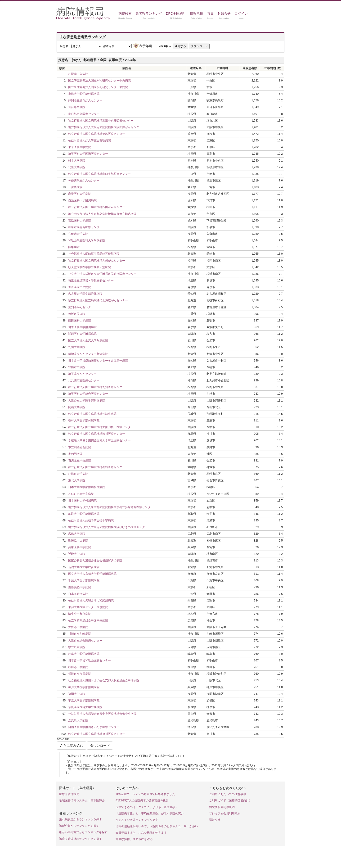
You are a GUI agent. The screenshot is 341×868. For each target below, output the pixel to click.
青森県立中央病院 (80, 287)
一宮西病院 (75, 187)
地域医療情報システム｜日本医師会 (82, 800)
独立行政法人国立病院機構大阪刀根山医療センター (101, 427)
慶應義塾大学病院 (80, 587)
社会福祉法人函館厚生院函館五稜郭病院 (94, 254)
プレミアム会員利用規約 (225, 814)
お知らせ (224, 14)
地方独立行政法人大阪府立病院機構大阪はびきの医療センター (108, 527)
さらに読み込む (72, 746)
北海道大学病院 (78, 474)
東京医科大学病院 (80, 147)
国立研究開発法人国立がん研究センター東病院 (98, 87)
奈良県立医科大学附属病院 (85, 707)
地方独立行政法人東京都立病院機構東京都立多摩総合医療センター (111, 507)
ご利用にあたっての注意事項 (228, 794)
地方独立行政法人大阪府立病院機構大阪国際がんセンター (105, 127)
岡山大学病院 (77, 407)
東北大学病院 (77, 480)
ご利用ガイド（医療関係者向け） (230, 800)
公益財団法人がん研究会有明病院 (90, 140)
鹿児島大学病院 (78, 720)
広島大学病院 (77, 534)
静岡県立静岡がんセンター (85, 100)
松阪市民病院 (77, 314)
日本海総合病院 (78, 594)
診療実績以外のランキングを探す (81, 839)
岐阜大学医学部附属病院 (84, 654)
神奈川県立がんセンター (84, 181)
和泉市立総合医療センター (85, 227)
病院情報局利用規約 (222, 807)
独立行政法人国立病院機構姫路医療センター (97, 134)
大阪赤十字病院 (78, 627)
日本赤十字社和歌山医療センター (90, 660)
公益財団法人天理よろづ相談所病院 (91, 601)
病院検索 (125, 14)
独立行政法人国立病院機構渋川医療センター (97, 434)
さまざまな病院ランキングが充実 (137, 820)
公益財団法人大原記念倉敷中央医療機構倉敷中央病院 (102, 714)
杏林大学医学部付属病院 (84, 420)
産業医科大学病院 (80, 194)
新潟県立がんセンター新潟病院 (88, 354)
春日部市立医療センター (84, 114)
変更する (180, 46)
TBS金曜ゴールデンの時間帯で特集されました (145, 794)
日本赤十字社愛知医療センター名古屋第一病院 (98, 361)
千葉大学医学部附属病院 (84, 580)
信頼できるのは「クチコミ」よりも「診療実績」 (147, 807)
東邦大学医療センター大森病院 (88, 607)
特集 (210, 14)
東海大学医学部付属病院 (84, 94)
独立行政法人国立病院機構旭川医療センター (97, 734)
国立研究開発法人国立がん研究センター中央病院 (99, 81)
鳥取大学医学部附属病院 (84, 514)
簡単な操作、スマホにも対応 (134, 839)
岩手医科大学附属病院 (82, 327)
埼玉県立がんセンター (82, 374)
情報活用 (197, 14)
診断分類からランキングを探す (79, 826)
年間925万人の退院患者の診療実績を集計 (142, 800)
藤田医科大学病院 (80, 321)
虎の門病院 (75, 454)
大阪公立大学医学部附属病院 (87, 401)
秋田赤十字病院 (78, 667)
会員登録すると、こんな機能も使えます (141, 833)
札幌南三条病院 (78, 74)
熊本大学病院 (77, 161)
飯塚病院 (74, 247)
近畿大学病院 (77, 554)
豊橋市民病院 (77, 367)
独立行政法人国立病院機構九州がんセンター (97, 261)
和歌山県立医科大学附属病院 (87, 240)
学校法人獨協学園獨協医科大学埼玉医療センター (99, 440)
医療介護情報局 (69, 794)
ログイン (241, 14)
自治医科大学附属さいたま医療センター (94, 727)
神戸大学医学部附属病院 (84, 687)
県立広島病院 (77, 647)
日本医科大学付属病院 (82, 501)
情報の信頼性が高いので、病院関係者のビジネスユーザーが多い (157, 826)
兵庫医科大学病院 (80, 547)
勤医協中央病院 (78, 541)
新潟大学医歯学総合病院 (84, 567)
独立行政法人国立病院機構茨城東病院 (92, 414)
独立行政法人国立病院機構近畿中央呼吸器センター (101, 121)
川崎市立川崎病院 (80, 634)
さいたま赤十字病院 (81, 494)
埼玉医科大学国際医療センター (88, 154)
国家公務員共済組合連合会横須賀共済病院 (95, 561)
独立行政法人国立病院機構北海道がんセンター (98, 300)
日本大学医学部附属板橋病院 (87, 487)
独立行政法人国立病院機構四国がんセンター (97, 207)
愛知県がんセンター (81, 307)
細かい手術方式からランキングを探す (83, 832)
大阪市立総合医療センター (85, 641)
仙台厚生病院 (77, 107)
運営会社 (215, 820)
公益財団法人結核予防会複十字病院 (91, 520)
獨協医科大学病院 (80, 221)
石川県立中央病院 (80, 461)
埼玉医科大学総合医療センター (88, 394)
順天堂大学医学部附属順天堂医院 (90, 267)
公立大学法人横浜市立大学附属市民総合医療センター (102, 274)
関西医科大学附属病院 (82, 334)
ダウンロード (199, 46)
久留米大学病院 (78, 234)
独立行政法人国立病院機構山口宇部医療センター (99, 174)
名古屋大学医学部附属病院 (85, 294)
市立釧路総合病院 (80, 447)
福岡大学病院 (77, 694)
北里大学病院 (77, 167)
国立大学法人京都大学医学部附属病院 (92, 574)
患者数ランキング (149, 14)
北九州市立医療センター (84, 380)
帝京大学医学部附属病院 (84, 701)
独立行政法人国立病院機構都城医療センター (97, 467)
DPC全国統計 (176, 14)
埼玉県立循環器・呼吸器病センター (91, 280)
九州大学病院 (77, 347)
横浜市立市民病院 (80, 674)
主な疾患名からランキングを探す (81, 819)
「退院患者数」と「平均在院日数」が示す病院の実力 (150, 814)
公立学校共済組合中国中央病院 (88, 620)
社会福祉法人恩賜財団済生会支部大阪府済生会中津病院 (104, 680)
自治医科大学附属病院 (82, 200)
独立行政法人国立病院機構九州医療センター (97, 387)
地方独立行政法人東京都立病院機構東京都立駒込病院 (102, 214)
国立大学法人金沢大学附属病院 (88, 340)
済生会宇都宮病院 (80, 614)
